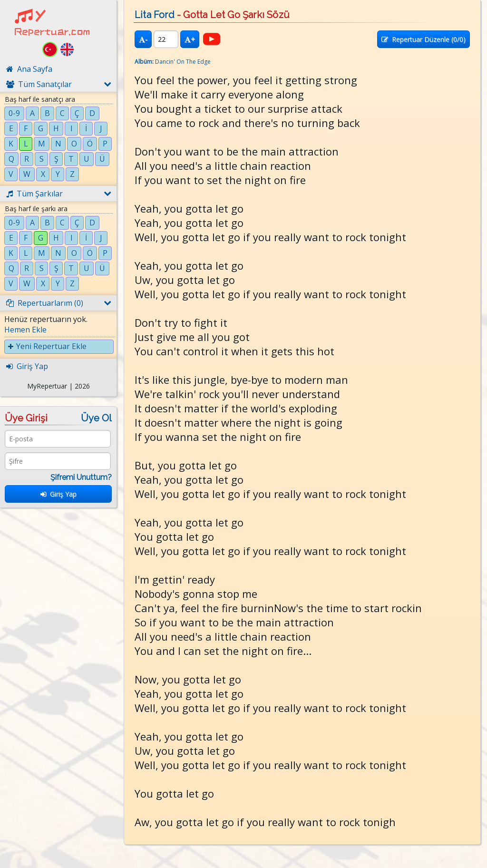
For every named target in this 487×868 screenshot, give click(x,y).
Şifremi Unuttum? (81, 477)
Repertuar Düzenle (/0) (424, 39)
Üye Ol (96, 418)
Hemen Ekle (25, 330)
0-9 (14, 113)
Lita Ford (155, 15)
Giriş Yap (58, 494)
